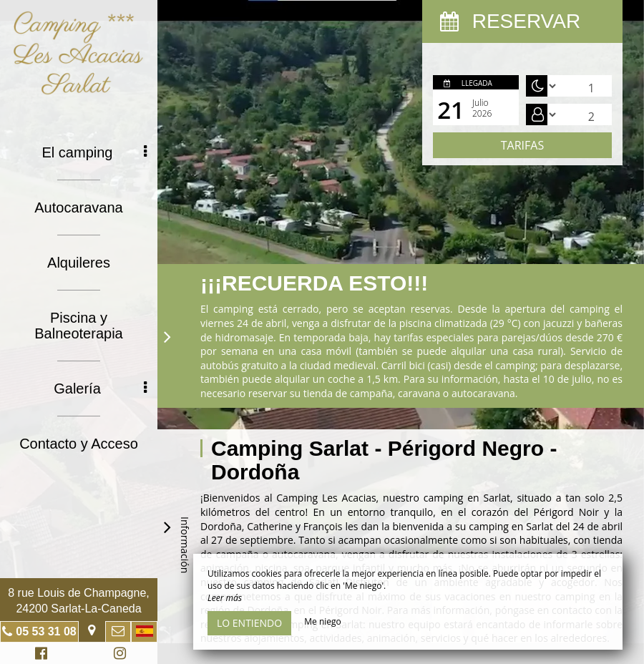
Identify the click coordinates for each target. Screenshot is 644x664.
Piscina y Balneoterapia (78, 326)
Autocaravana (78, 207)
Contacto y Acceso (79, 444)
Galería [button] (100, 389)
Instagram (117, 655)
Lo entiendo (249, 623)
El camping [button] (94, 152)
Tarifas (522, 145)
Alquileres (79, 263)
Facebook (39, 655)
